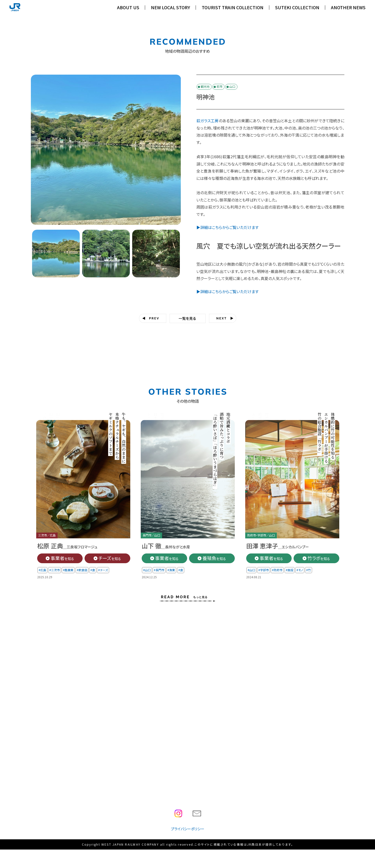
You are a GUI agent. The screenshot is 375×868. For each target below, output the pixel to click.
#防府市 (277, 570)
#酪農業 (68, 570)
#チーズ (103, 570)
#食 (92, 570)
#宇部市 (264, 570)
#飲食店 (82, 570)
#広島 (42, 570)
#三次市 (55, 570)
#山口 (147, 570)
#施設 (289, 570)
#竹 (309, 570)
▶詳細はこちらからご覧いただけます (227, 227)
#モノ (300, 570)
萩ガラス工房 (208, 121)
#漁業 (171, 570)
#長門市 (159, 570)
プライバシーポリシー (188, 829)
